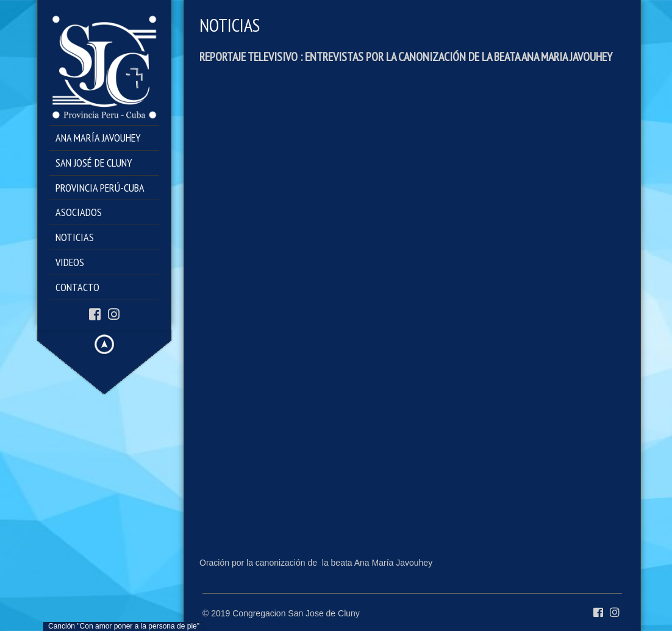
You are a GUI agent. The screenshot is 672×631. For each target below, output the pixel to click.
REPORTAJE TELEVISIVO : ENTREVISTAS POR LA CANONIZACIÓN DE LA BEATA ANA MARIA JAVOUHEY (406, 57)
